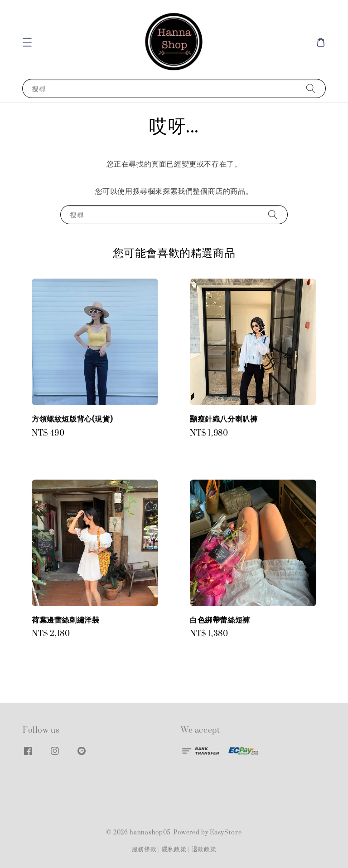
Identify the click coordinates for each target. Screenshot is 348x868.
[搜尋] (311, 88)
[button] (27, 42)
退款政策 (204, 849)
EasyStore (226, 833)
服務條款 (144, 849)
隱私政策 (174, 849)
